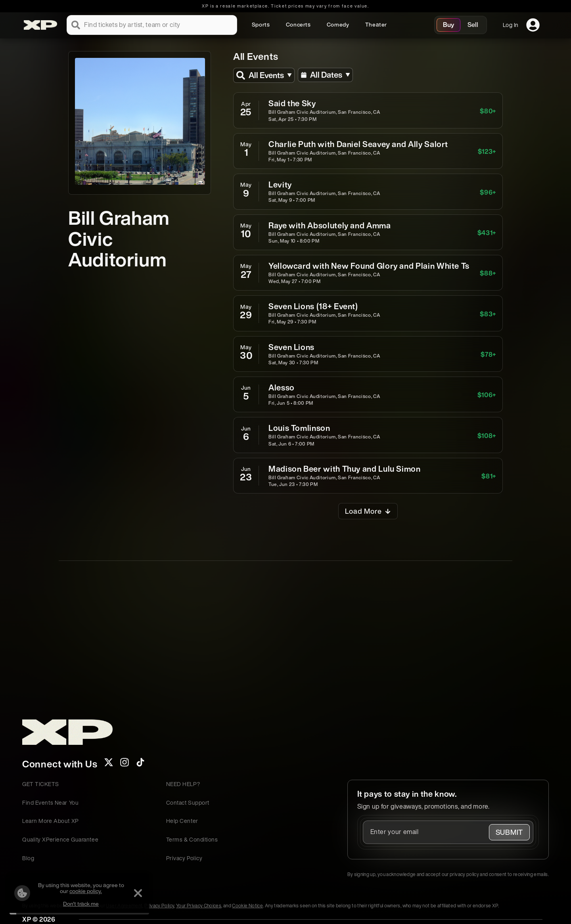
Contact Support (188, 803)
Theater (376, 24)
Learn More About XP (51, 821)
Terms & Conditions (192, 839)
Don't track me (75, 904)
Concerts (298, 24)
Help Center (182, 821)
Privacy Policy (184, 858)
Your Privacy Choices (199, 906)
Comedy (338, 24)
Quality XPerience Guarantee (60, 839)
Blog (28, 858)
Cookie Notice (247, 906)
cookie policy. (79, 891)
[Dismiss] (132, 893)
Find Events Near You (50, 803)
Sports (261, 24)
